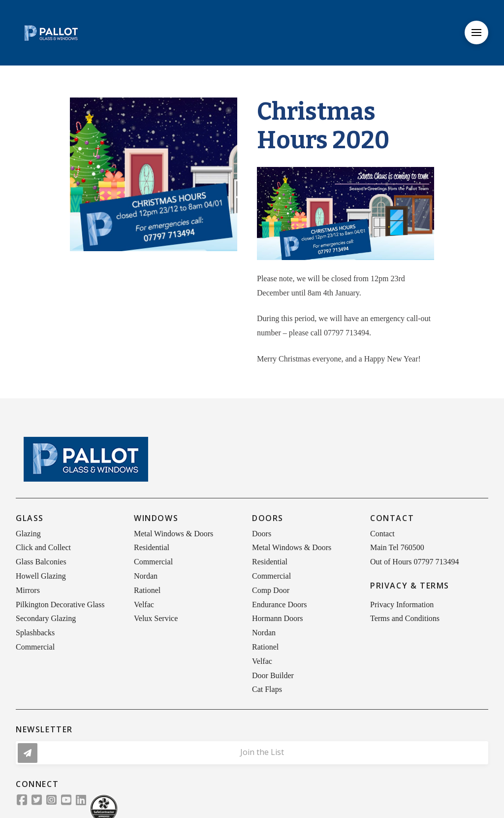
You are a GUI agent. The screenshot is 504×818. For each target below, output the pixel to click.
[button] (476, 33)
